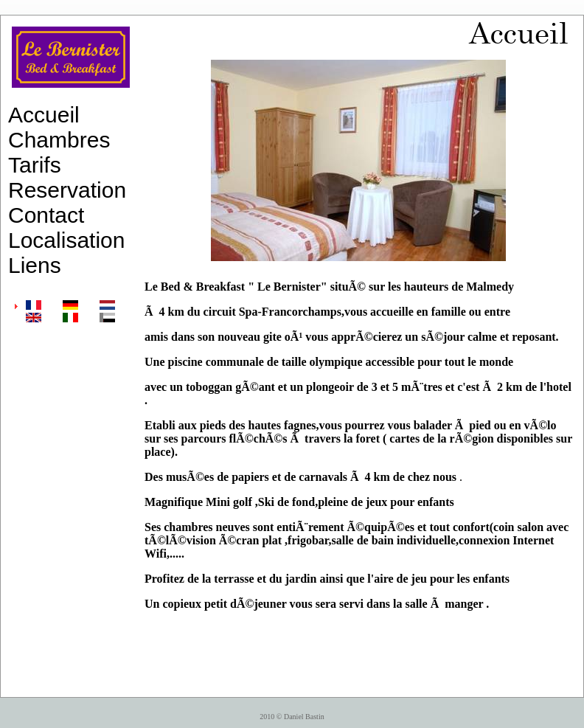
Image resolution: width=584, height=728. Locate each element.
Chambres (59, 140)
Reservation (67, 190)
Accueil (44, 115)
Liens (35, 265)
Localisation (66, 240)
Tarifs (35, 165)
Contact (46, 215)
